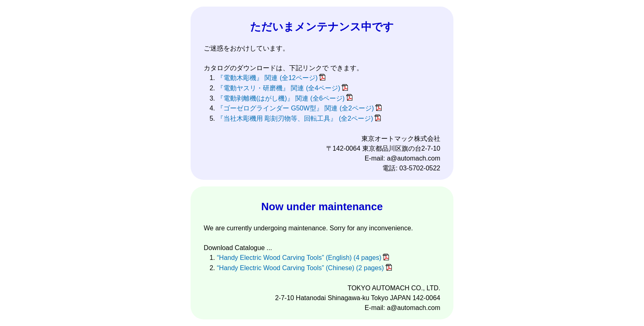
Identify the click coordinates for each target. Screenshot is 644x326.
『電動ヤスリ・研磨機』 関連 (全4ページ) (278, 88)
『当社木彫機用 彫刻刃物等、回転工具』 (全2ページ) (295, 118)
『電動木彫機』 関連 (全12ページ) (267, 78)
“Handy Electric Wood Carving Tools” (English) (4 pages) (299, 258)
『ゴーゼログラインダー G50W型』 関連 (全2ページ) (295, 108)
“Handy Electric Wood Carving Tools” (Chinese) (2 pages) (300, 268)
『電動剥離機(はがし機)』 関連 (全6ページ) (281, 98)
